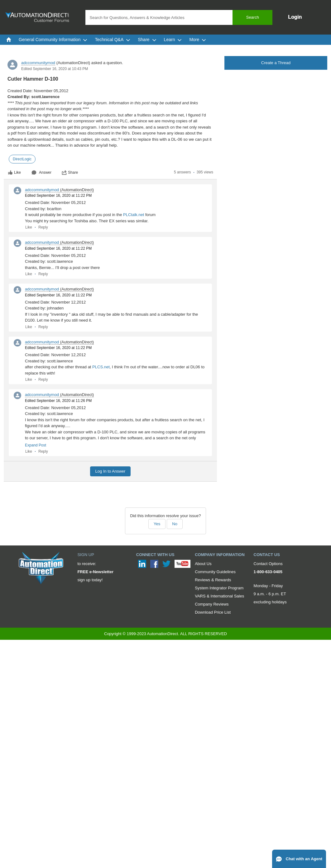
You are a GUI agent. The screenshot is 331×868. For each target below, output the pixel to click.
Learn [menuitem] (173, 40)
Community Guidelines (215, 572)
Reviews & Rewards (213, 580)
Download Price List (213, 612)
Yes (157, 524)
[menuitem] (9, 40)
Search (253, 17)
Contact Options (268, 564)
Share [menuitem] (147, 40)
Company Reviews (212, 604)
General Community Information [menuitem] (53, 40)
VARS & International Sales (219, 596)
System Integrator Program (219, 588)
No (175, 524)
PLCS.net (101, 367)
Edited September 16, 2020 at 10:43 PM (55, 69)
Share (70, 172)
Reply (43, 227)
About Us (203, 564)
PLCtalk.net (134, 215)
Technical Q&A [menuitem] (113, 40)
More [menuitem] (198, 40)
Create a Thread (276, 63)
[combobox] (179, 17)
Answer (41, 172)
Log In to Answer (110, 471)
